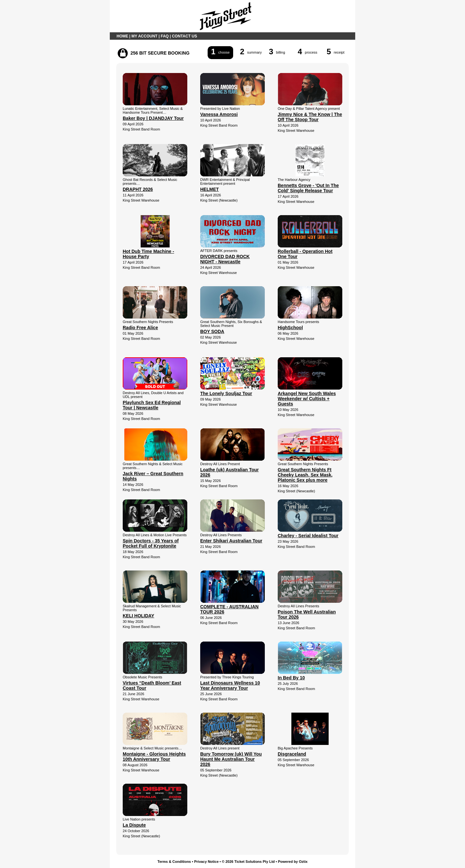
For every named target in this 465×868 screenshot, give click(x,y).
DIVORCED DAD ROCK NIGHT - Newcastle (225, 259)
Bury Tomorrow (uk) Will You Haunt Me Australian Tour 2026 (231, 759)
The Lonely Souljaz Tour (226, 393)
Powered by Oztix (293, 862)
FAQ (165, 36)
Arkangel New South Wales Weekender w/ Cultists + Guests (307, 399)
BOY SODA (212, 331)
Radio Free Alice (140, 328)
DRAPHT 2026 (138, 189)
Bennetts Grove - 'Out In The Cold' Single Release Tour (308, 188)
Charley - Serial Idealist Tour (308, 536)
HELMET (210, 189)
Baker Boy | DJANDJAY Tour (153, 118)
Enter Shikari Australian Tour (231, 541)
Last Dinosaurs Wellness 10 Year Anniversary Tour (230, 685)
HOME (122, 36)
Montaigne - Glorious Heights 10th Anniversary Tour (154, 757)
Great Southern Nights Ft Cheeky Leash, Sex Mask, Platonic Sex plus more (305, 475)
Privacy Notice (206, 862)
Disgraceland (292, 754)
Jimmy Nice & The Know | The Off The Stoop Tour (310, 117)
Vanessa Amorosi (219, 114)
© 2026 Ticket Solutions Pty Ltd (248, 862)
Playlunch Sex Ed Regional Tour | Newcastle (152, 405)
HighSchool (290, 328)
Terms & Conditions (174, 862)
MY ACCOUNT (145, 36)
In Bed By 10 (291, 678)
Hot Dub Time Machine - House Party (148, 254)
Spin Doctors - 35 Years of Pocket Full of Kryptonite (151, 543)
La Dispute (134, 825)
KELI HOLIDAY (139, 616)
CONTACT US (184, 36)
